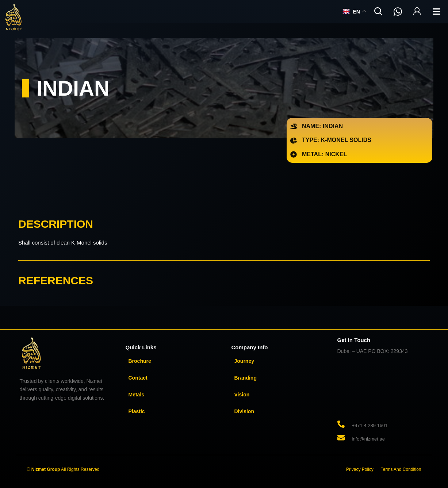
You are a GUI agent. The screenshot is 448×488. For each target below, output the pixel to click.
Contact (138, 378)
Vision (242, 395)
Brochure (140, 361)
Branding (246, 378)
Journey (244, 361)
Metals (137, 395)
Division (244, 411)
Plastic (137, 411)
